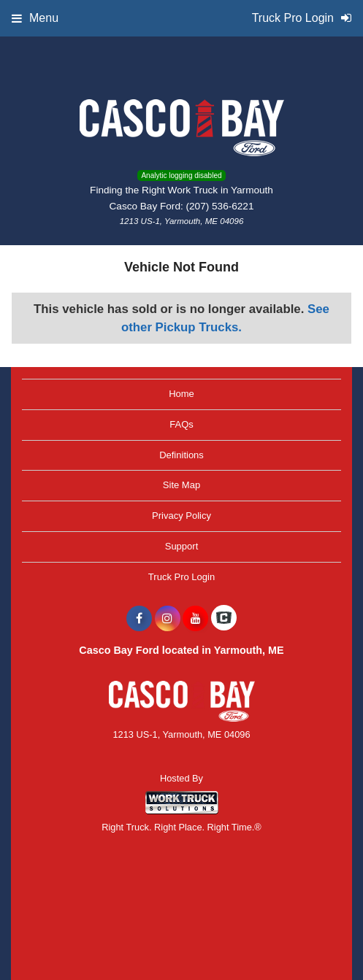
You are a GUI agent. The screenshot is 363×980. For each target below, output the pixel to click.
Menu (35, 18)
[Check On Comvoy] (224, 619)
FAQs (181, 424)
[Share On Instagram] (168, 619)
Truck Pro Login (181, 577)
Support (182, 546)
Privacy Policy (181, 516)
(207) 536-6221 (220, 206)
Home (181, 394)
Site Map (181, 485)
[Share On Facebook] (139, 619)
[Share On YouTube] (195, 619)
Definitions (181, 455)
